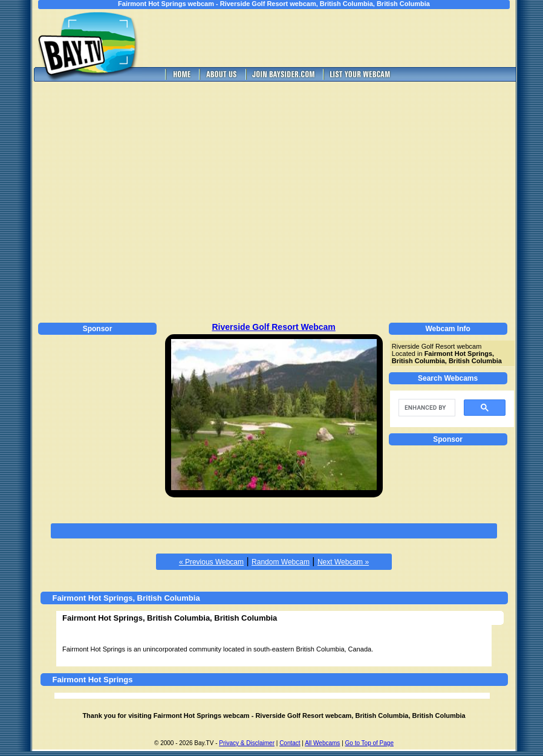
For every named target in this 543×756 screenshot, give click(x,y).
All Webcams (322, 743)
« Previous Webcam (211, 562)
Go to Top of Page (369, 743)
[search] (426, 408)
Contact (290, 743)
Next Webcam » (343, 562)
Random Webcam (281, 562)
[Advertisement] (113, 200)
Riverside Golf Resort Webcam (273, 327)
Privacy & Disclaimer (247, 743)
